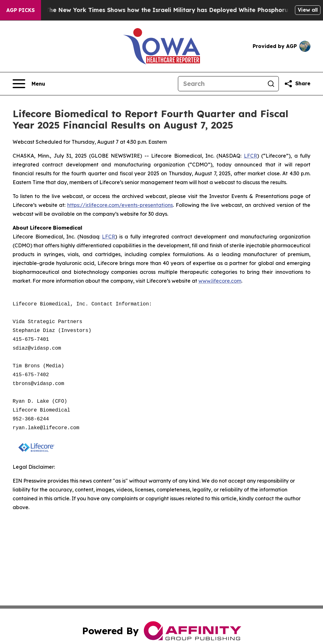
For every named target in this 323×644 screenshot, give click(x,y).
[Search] (221, 84)
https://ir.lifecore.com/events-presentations (120, 205)
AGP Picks (21, 10)
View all (308, 10)
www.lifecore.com (220, 281)
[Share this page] (297, 84)
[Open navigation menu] (29, 84)
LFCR (250, 156)
